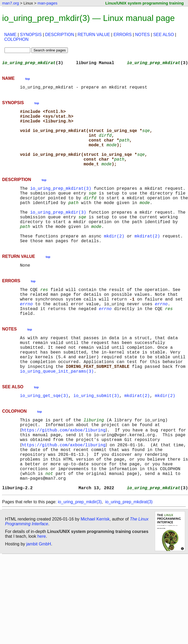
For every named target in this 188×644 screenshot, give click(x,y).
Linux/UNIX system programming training (145, 3)
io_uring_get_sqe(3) (44, 440)
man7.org (10, 3)
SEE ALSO (164, 35)
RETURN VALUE (94, 35)
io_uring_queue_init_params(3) (57, 414)
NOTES (142, 35)
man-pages (47, 3)
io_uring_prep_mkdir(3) (58, 233)
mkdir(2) (114, 262)
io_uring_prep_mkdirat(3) (61, 204)
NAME (10, 35)
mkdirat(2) (147, 262)
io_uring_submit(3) (96, 440)
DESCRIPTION (60, 35)
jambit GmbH (39, 603)
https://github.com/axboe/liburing (65, 477)
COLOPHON (16, 39)
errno (26, 337)
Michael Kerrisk (95, 578)
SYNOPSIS (31, 35)
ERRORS (123, 35)
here (42, 596)
